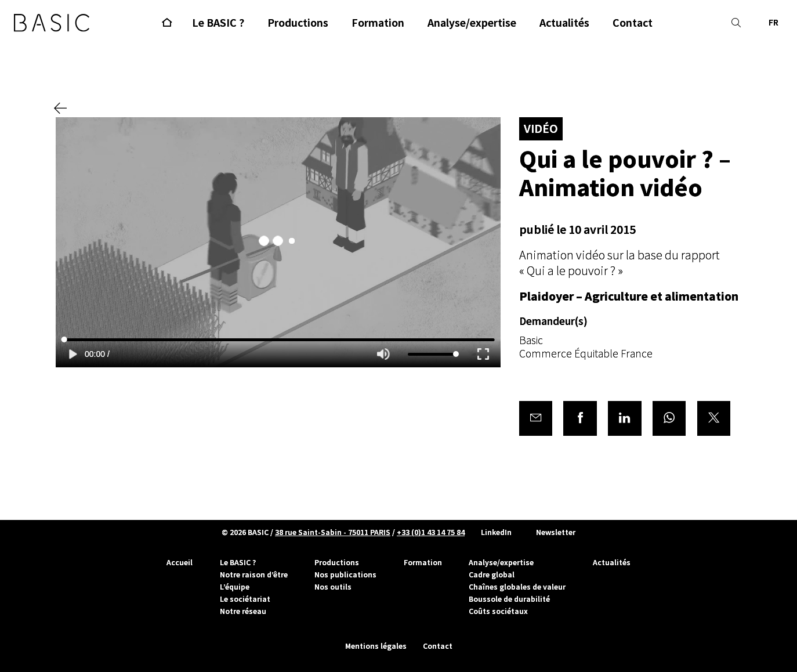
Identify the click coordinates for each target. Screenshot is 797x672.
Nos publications (345, 575)
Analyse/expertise (501, 562)
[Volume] (433, 355)
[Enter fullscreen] (483, 355)
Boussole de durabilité (509, 599)
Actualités (612, 562)
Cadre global (492, 575)
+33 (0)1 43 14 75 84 (431, 532)
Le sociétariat (245, 599)
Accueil (180, 562)
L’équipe (235, 587)
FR (774, 23)
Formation (423, 562)
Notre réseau (243, 611)
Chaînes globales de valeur (517, 587)
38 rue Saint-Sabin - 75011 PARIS (333, 532)
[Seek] (278, 340)
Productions (337, 562)
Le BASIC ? (238, 562)
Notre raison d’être (254, 575)
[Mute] (383, 355)
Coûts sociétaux (498, 611)
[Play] (73, 355)
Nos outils (333, 587)
